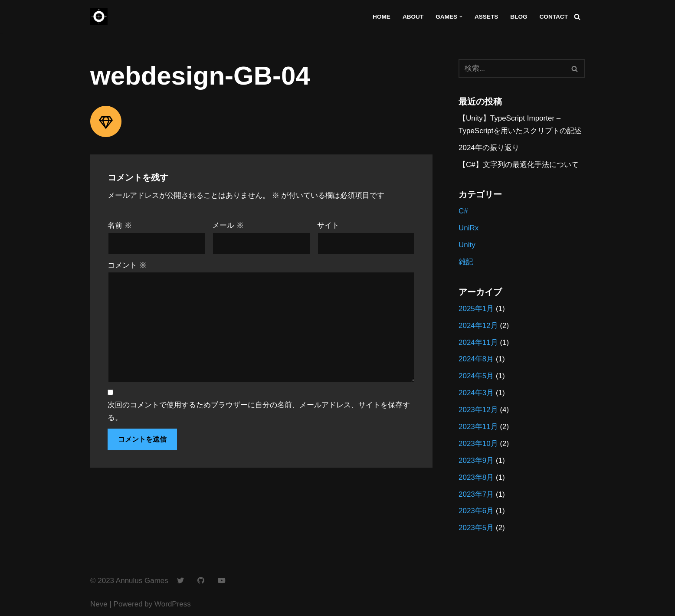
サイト (328, 225)
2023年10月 (478, 444)
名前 (120, 225)
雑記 (466, 262)
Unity (467, 245)
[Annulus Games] (99, 16)
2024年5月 (476, 376)
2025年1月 (476, 309)
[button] (461, 17)
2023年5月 (476, 528)
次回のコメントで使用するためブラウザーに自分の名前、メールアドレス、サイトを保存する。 (259, 411)
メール (228, 225)
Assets (486, 17)
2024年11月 (478, 342)
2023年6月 (476, 511)
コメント (127, 265)
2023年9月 (476, 460)
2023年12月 (478, 410)
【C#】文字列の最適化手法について (519, 165)
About (413, 17)
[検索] (577, 17)
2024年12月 (478, 326)
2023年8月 (476, 477)
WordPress (173, 604)
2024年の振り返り (489, 148)
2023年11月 (478, 427)
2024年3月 (476, 393)
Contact (554, 17)
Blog (519, 17)
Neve (99, 604)
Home (382, 17)
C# (463, 211)
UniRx (469, 228)
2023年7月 (476, 494)
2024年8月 (476, 359)
